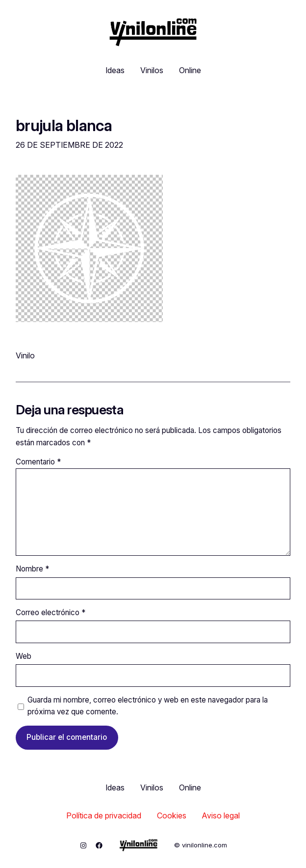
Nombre (32, 569)
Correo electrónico (51, 612)
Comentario (38, 462)
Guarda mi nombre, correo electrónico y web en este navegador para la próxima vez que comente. (148, 706)
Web (24, 656)
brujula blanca (64, 126)
